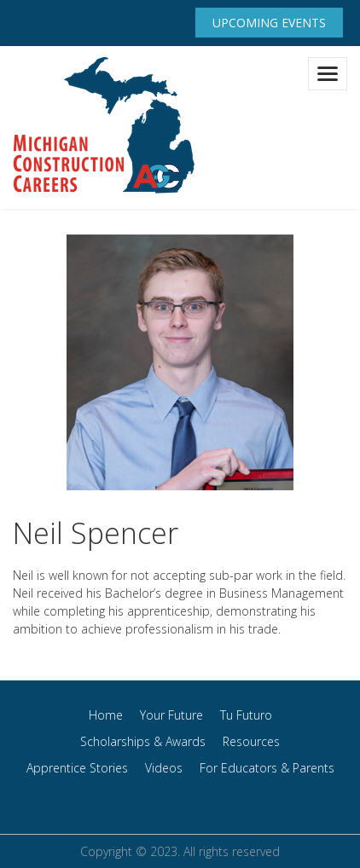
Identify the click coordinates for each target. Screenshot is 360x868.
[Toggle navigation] (328, 74)
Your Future (171, 715)
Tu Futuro (246, 715)
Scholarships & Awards (143, 741)
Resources (251, 741)
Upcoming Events (269, 23)
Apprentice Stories (77, 768)
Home (106, 715)
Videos (164, 768)
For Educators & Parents (267, 768)
